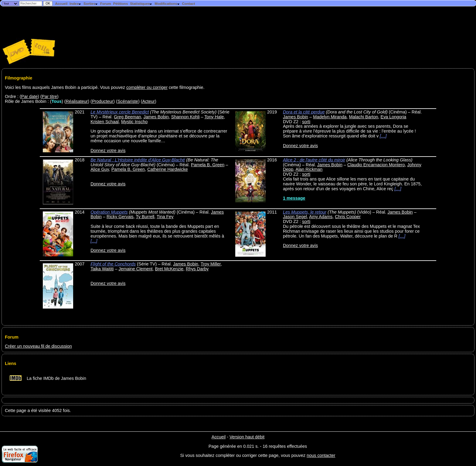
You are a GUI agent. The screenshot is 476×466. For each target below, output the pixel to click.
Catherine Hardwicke (168, 169)
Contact (188, 4)
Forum (106, 4)
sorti (306, 122)
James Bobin (156, 117)
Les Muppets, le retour (305, 212)
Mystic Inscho (134, 122)
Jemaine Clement (135, 269)
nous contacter (321, 455)
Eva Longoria (394, 117)
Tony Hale (214, 117)
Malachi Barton (364, 117)
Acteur (148, 101)
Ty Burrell (145, 217)
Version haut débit (247, 437)
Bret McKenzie (169, 269)
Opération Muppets (109, 212)
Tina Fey (165, 217)
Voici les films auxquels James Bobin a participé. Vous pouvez (66, 87)
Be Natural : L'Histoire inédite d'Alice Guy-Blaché (138, 160)
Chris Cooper (348, 217)
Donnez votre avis (108, 150)
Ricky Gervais (120, 217)
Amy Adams (321, 217)
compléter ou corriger (147, 87)
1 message (294, 198)
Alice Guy (100, 169)
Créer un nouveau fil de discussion (38, 346)
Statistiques (141, 4)
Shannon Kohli (185, 117)
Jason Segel (295, 217)
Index (75, 4)
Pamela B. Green (208, 165)
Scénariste (128, 101)
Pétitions (121, 4)
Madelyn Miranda (330, 117)
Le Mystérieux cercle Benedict (120, 112)
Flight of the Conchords (113, 264)
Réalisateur (77, 101)
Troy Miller (211, 264)
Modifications (167, 4)
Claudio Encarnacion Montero (376, 165)
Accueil (61, 4)
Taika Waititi (102, 269)
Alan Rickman (309, 169)
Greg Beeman (127, 117)
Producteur (103, 101)
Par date (29, 96)
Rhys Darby (197, 269)
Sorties (91, 4)
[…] (383, 136)
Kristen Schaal (105, 122)
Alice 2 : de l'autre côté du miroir (314, 160)
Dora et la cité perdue (304, 112)
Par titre (49, 96)
